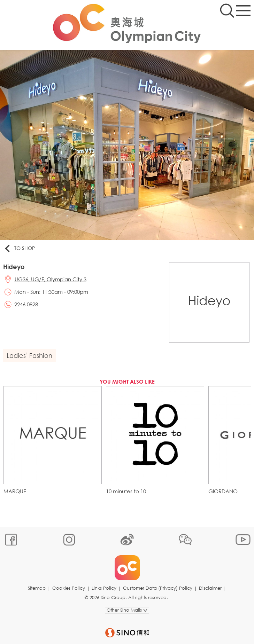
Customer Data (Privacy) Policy (158, 588)
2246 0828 (26, 304)
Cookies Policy (69, 588)
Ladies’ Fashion (29, 355)
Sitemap (37, 588)
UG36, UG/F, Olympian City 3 (51, 279)
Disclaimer (210, 588)
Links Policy (104, 588)
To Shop (19, 249)
